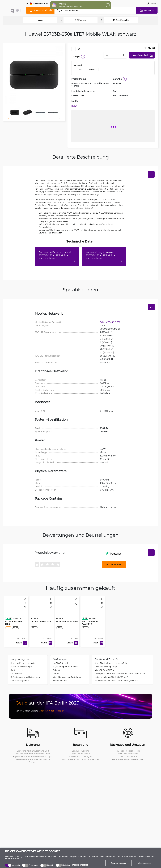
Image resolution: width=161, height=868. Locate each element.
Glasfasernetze (17, 670)
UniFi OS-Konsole (61, 663)
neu (80, 69)
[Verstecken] (151, 174)
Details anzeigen (80, 865)
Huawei (40, 20)
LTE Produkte (80, 20)
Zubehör (57, 670)
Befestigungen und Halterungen (25, 677)
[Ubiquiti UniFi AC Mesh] (67, 610)
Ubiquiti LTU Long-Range (106, 667)
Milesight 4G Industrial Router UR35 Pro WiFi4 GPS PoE (120, 674)
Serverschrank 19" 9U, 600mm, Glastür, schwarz (116, 681)
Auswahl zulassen (119, 863)
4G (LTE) (116, 322)
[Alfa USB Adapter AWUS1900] (93, 610)
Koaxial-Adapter (60, 681)
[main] (14, 10)
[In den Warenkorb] (76, 643)
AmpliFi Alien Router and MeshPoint (111, 663)
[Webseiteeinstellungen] (43, 4)
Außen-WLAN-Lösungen (21, 667)
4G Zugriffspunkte (121, 20)
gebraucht (93, 69)
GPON (56, 674)
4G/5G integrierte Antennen (65, 667)
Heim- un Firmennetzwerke (23, 663)
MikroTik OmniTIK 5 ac (105, 670)
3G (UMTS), (106, 322)
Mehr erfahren (12, 859)
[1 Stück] (115, 55)
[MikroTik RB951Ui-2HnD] (16, 610)
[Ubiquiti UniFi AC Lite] (42, 610)
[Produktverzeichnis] (40, 10)
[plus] (124, 55)
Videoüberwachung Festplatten (67, 677)
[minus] (107, 55)
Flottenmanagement (20, 681)
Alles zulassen (144, 863)
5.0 (8, 618)
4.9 (85, 618)
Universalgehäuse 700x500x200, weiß (111, 677)
